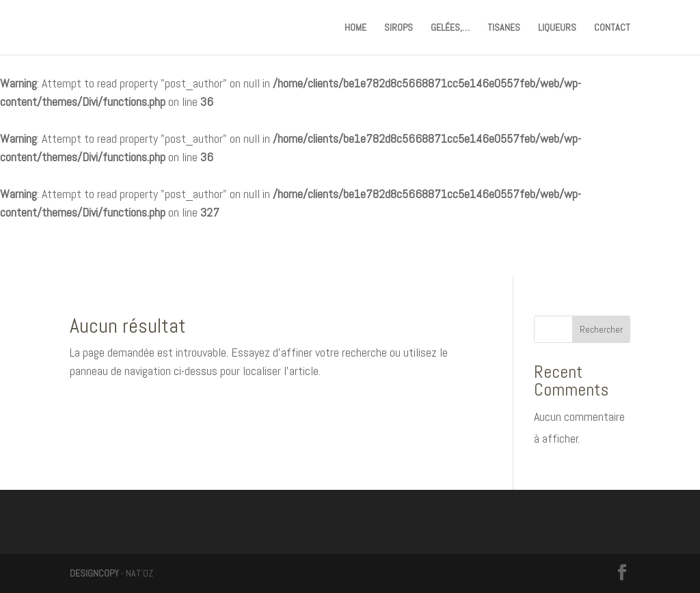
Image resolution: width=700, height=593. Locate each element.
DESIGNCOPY (94, 573)
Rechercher (601, 329)
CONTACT (612, 28)
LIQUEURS (557, 28)
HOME (355, 28)
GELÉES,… (450, 28)
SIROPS (399, 28)
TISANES (504, 28)
